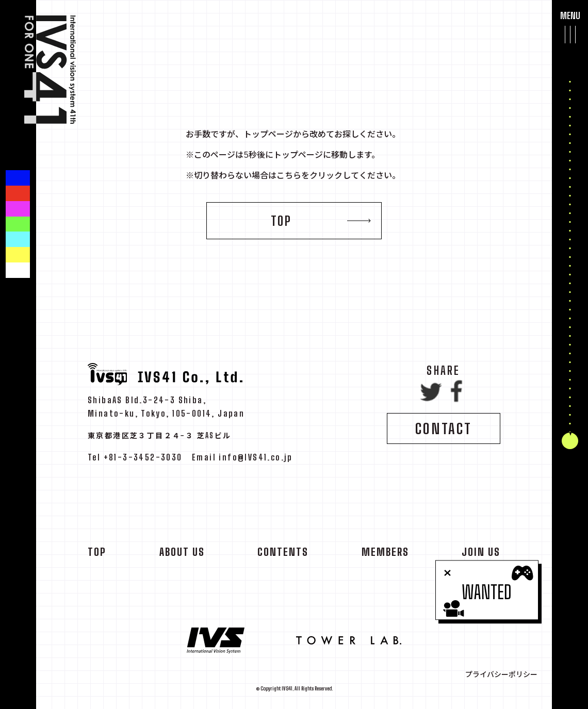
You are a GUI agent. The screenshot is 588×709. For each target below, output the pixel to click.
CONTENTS (283, 555)
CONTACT (444, 432)
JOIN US (481, 555)
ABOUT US (182, 555)
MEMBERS (385, 555)
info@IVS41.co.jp (256, 460)
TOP (281, 221)
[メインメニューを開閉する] (570, 34)
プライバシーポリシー (501, 674)
